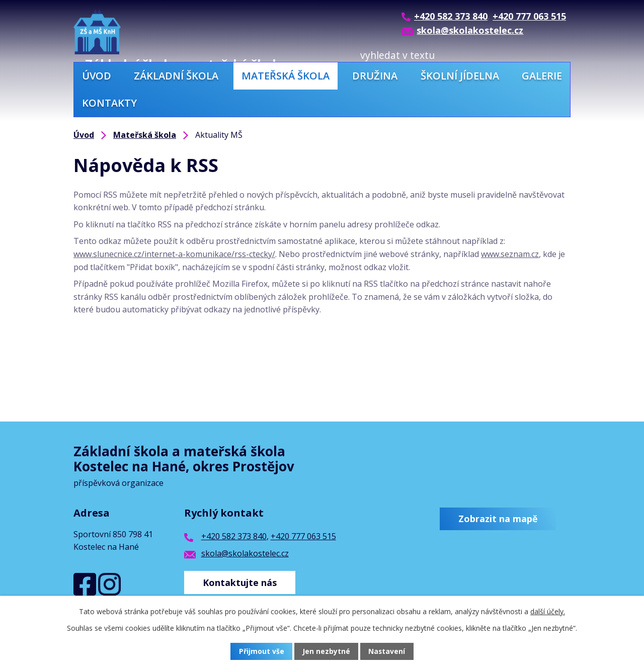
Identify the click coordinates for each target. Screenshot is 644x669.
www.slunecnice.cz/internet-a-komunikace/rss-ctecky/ (174, 254)
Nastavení (387, 652)
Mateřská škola (286, 76)
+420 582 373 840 (234, 536)
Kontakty (109, 103)
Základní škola (176, 76)
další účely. (548, 611)
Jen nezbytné (326, 652)
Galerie (542, 76)
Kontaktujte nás (240, 582)
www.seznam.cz (510, 254)
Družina (375, 76)
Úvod (97, 76)
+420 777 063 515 (303, 536)
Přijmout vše (262, 652)
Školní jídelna (460, 76)
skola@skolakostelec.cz (245, 553)
